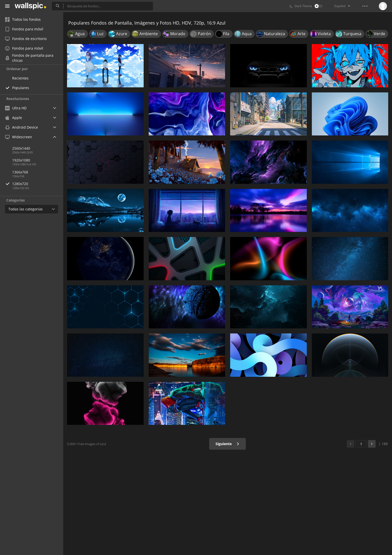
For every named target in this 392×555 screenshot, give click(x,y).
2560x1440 (21, 148)
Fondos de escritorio (26, 39)
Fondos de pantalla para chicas (29, 58)
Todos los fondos (23, 19)
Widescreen (19, 137)
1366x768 (20, 172)
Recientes (20, 78)
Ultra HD (16, 108)
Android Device (21, 127)
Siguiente (227, 444)
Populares (21, 88)
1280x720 (38, 184)
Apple (14, 118)
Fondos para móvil (24, 29)
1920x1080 (21, 160)
